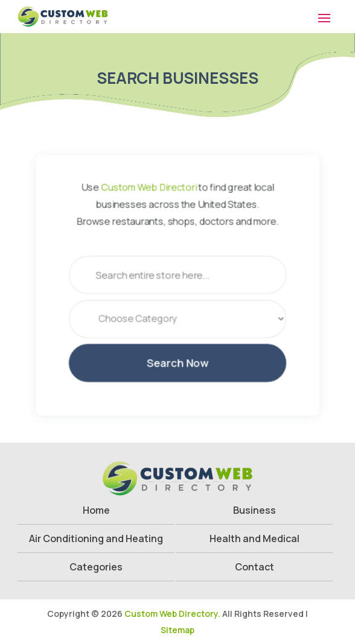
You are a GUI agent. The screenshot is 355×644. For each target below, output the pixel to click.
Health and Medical (254, 538)
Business (254, 510)
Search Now (177, 367)
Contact (254, 567)
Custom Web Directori (148, 182)
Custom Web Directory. (172, 614)
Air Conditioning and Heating (96, 538)
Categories (96, 567)
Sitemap (177, 630)
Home (96, 510)
